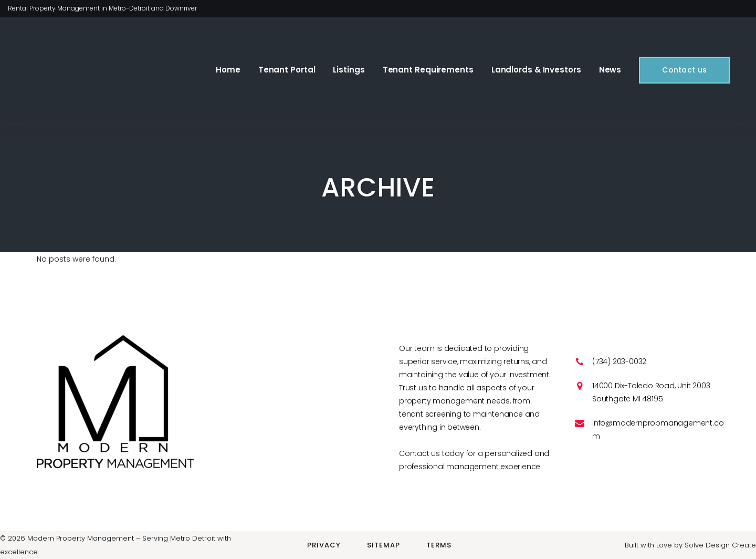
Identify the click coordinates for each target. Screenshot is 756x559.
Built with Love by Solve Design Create (690, 545)
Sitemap (384, 545)
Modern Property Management (81, 538)
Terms (439, 545)
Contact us (678, 70)
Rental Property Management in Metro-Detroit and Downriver (102, 8)
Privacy (324, 545)
